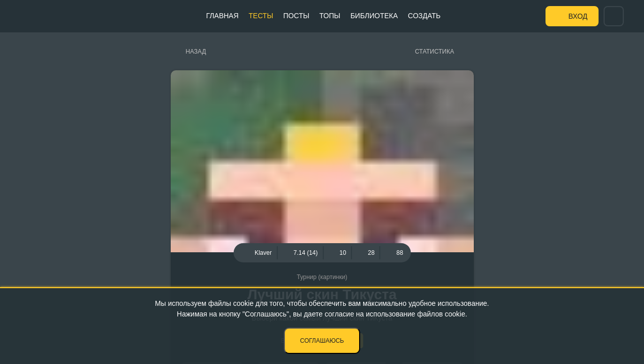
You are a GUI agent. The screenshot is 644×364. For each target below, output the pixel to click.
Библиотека (374, 16)
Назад (196, 52)
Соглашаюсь (322, 341)
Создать (425, 16)
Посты (296, 16)
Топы (330, 16)
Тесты (261, 16)
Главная (222, 16)
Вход (578, 16)
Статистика (435, 52)
